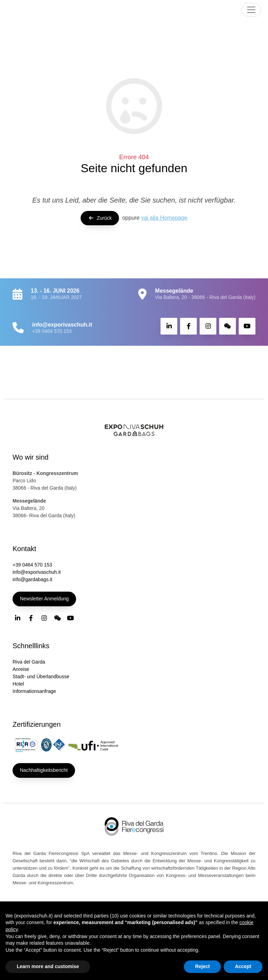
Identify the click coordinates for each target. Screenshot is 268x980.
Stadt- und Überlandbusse (41, 677)
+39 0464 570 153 (52, 331)
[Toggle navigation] (251, 10)
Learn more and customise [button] (48, 966)
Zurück (100, 218)
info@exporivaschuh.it (37, 572)
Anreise (21, 669)
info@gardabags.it (32, 579)
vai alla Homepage (164, 218)
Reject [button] (202, 966)
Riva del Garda (29, 662)
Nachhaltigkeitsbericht (44, 770)
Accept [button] (243, 966)
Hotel (18, 684)
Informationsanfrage (34, 691)
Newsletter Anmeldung (44, 599)
